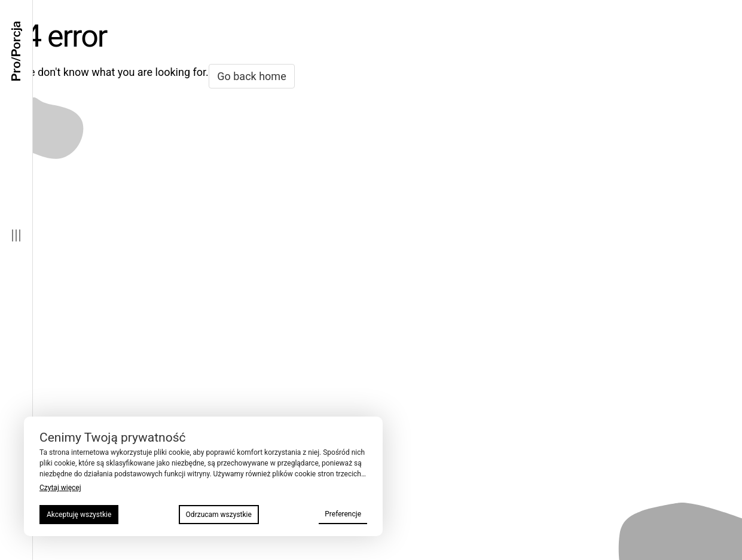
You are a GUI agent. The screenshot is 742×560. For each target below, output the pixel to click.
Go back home (251, 76)
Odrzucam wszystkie (219, 515)
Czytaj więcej (60, 488)
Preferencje (343, 514)
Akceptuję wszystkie (79, 515)
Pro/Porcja (16, 51)
